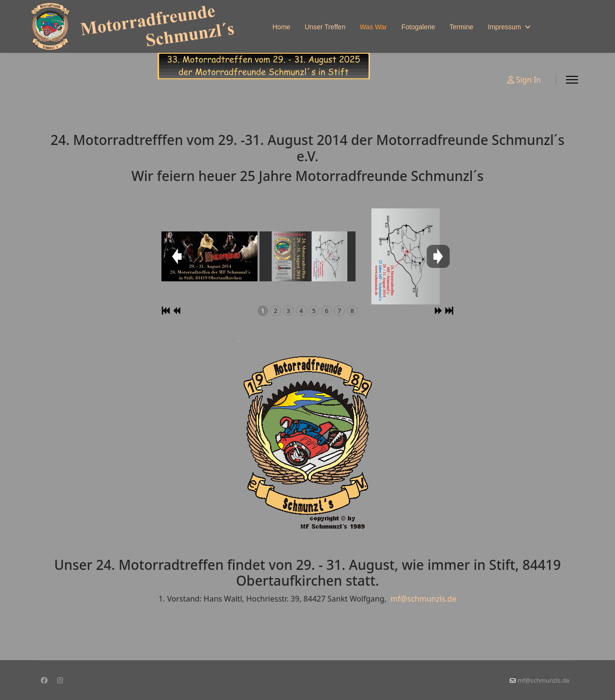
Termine (461, 27)
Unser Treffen (325, 27)
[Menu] (572, 80)
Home (281, 27)
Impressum (504, 27)
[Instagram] (60, 680)
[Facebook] (44, 680)
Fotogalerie (418, 27)
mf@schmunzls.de (424, 599)
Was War (374, 27)
